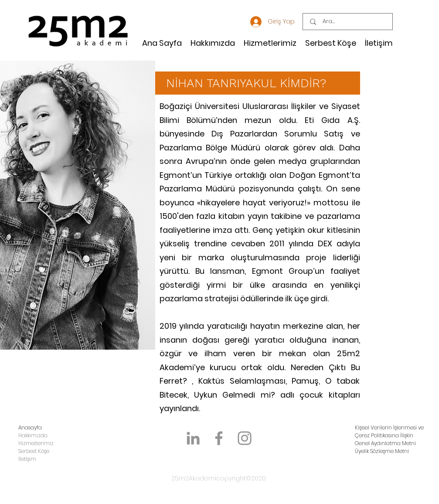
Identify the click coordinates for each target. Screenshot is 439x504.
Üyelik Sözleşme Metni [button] (382, 451)
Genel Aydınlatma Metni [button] (385, 443)
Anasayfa (30, 427)
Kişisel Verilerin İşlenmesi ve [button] (389, 427)
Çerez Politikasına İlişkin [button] (384, 435)
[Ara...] (348, 22)
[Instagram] (245, 438)
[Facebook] (219, 438)
